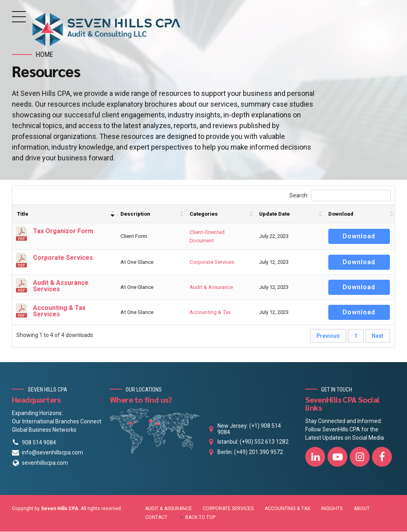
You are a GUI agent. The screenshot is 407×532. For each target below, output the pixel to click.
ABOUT (362, 509)
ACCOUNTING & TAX (288, 509)
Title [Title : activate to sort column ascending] (23, 214)
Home (45, 54)
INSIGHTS (332, 509)
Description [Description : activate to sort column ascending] (135, 214)
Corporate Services (212, 263)
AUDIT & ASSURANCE (169, 509)
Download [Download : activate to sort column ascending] (341, 214)
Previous (328, 337)
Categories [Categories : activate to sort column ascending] (204, 214)
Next (378, 337)
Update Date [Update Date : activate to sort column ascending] (274, 214)
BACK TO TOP (200, 518)
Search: (340, 196)
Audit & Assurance (211, 288)
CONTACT (156, 518)
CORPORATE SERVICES (228, 509)
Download (359, 237)
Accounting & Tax (210, 313)
